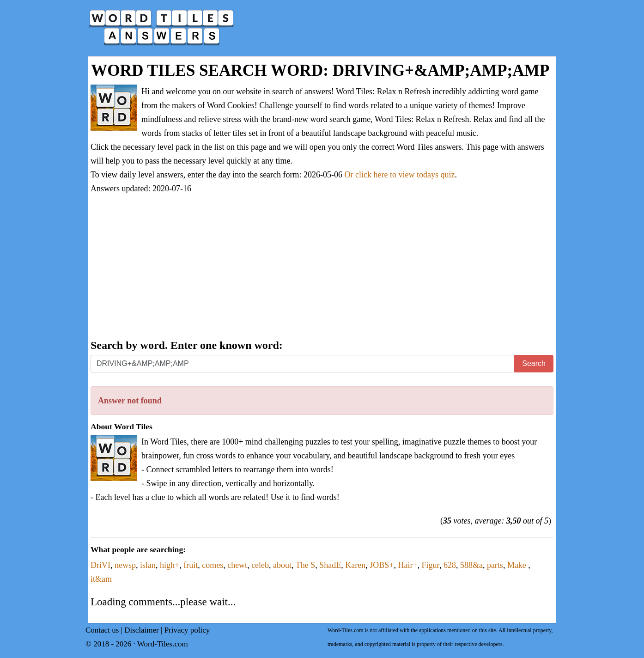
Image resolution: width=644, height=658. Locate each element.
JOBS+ (382, 565)
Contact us (102, 630)
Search (534, 363)
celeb (260, 565)
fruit (191, 565)
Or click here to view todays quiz (400, 175)
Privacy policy (187, 630)
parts (495, 565)
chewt (237, 565)
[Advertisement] (322, 268)
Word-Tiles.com (163, 644)
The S (306, 565)
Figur (431, 565)
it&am (101, 579)
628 (450, 565)
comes (213, 565)
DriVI (100, 565)
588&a (471, 565)
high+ (170, 565)
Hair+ (407, 565)
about (282, 565)
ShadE (330, 565)
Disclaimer (142, 630)
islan (148, 565)
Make (518, 565)
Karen (355, 565)
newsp (125, 565)
